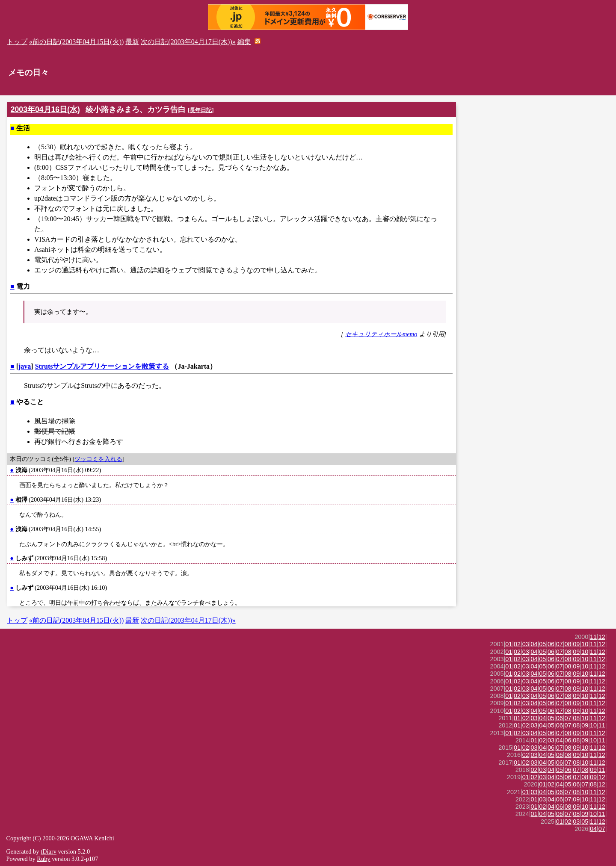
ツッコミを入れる (98, 459)
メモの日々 (28, 72)
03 (526, 644)
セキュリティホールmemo (381, 334)
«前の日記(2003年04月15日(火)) (76, 42)
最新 (132, 42)
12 (602, 637)
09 (576, 644)
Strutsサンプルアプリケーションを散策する (102, 366)
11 (593, 637)
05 (542, 644)
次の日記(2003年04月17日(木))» (188, 42)
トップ (17, 42)
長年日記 (201, 110)
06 (551, 644)
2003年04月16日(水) (45, 109)
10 (585, 644)
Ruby (43, 859)
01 (509, 644)
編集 (244, 42)
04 (534, 644)
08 (568, 644)
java (25, 366)
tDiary (49, 851)
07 (560, 644)
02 (517, 644)
